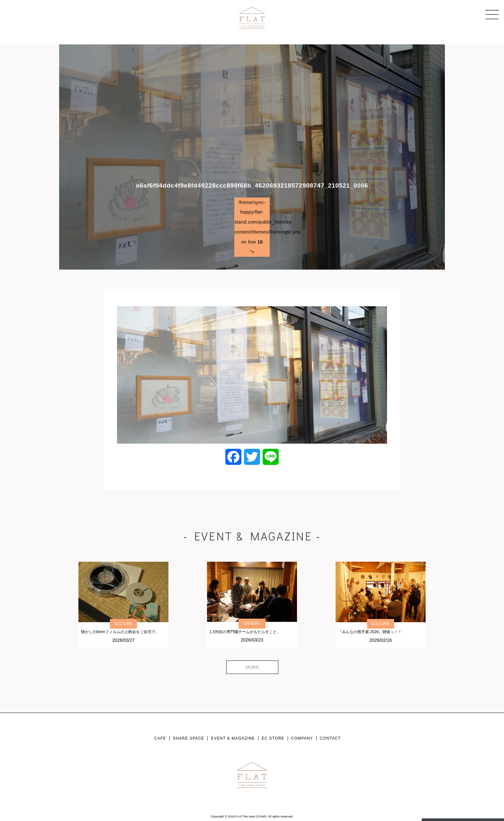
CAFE (160, 738)
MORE (252, 667)
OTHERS (252, 623)
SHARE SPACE (189, 738)
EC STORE (273, 738)
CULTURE (123, 624)
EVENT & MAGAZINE (233, 738)
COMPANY (302, 738)
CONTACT (330, 738)
